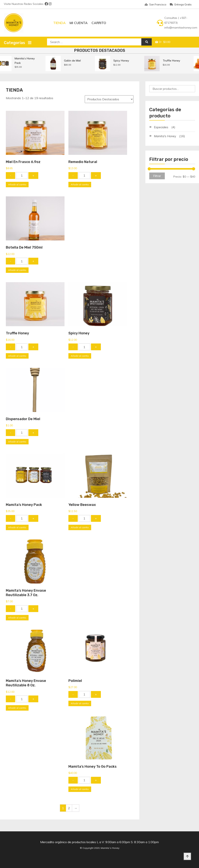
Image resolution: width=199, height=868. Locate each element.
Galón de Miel (78, 61)
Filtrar (157, 176)
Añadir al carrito (17, 184)
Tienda (59, 23)
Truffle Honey (177, 61)
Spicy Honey (127, 61)
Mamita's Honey (165, 136)
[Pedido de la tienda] (109, 99)
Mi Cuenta (79, 23)
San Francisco (156, 4)
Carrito (99, 23)
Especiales (161, 127)
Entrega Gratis (181, 4)
